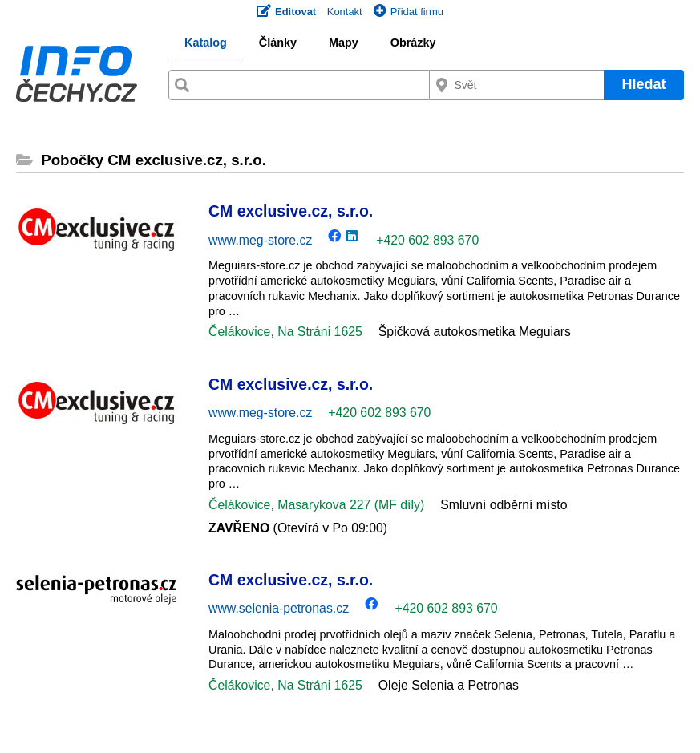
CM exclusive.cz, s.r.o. (291, 211)
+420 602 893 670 (427, 240)
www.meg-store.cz (260, 240)
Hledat (643, 84)
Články (278, 43)
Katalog (206, 43)
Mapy (344, 43)
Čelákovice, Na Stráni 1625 (285, 332)
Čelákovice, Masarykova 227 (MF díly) (316, 505)
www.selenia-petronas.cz (279, 608)
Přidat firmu (409, 12)
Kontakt (345, 12)
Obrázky (413, 43)
